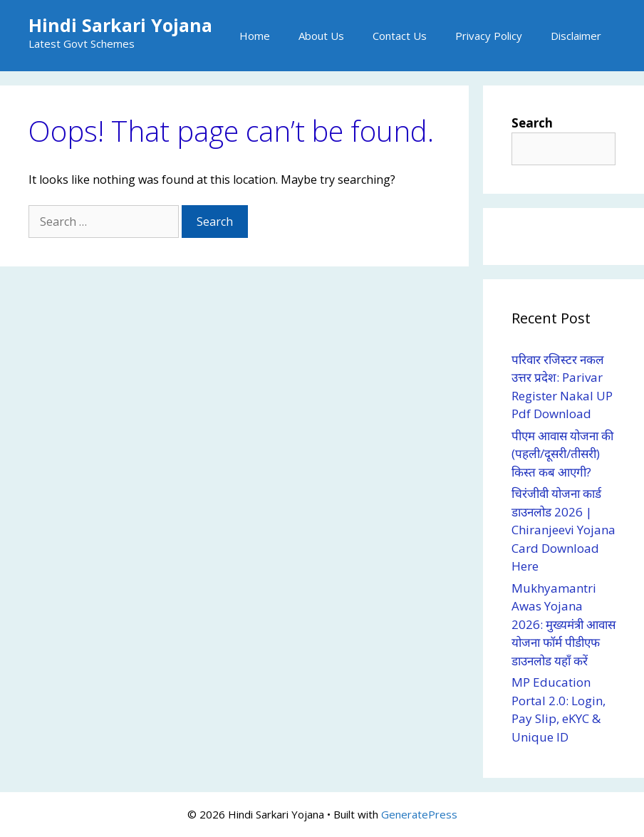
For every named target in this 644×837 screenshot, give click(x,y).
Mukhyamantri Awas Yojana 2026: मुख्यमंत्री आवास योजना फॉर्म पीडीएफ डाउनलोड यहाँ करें (563, 624)
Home (255, 36)
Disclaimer (576, 36)
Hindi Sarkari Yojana (120, 25)
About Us (321, 36)
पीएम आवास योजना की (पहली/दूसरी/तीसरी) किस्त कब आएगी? (562, 454)
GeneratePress (419, 814)
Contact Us (400, 36)
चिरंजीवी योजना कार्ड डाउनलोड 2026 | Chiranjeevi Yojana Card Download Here (563, 530)
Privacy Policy (489, 36)
